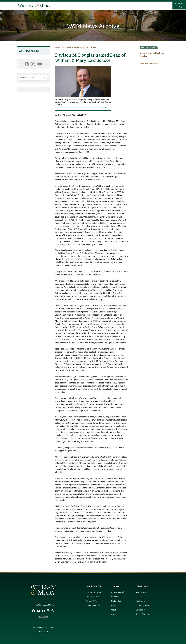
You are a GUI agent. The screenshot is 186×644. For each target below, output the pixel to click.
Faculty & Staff (92, 597)
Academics (116, 597)
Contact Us (43, 631)
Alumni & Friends (93, 606)
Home (57, 48)
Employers (140, 601)
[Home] (34, 6)
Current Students (93, 592)
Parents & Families (94, 601)
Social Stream (43, 616)
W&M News (67, 48)
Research (115, 606)
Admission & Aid (118, 592)
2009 (95, 48)
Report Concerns (143, 614)
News (113, 614)
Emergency (141, 610)
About (113, 610)
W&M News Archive (93, 26)
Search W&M (141, 592)
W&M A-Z (140, 597)
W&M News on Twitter (149, 63)
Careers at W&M (143, 606)
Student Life (116, 601)
